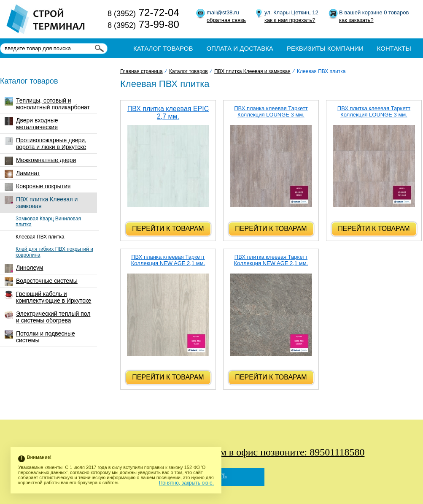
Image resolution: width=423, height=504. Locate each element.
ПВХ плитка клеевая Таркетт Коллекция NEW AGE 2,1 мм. (271, 260)
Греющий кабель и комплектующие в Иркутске (48, 297)
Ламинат (22, 174)
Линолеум (24, 268)
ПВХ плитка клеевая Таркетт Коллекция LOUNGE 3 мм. (374, 111)
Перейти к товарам (168, 229)
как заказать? (356, 20)
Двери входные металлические (31, 124)
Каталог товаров (163, 48)
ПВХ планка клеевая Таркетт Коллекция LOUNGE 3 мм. (271, 111)
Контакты (394, 48)
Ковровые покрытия (38, 187)
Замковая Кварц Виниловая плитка (48, 222)
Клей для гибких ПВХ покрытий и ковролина (54, 252)
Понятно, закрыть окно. (186, 483)
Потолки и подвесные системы (40, 337)
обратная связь (226, 20)
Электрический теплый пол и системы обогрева (47, 317)
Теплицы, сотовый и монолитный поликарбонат (47, 104)
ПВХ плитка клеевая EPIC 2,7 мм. (168, 112)
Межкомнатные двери (40, 161)
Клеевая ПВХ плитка (40, 237)
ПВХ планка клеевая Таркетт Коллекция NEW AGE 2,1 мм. (168, 260)
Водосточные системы (41, 282)
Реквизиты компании (325, 48)
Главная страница (141, 71)
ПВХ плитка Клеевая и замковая (41, 203)
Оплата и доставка (240, 48)
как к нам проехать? (290, 20)
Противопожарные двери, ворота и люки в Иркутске (46, 144)
